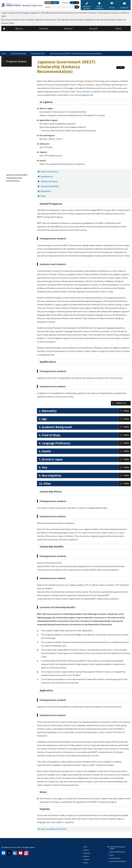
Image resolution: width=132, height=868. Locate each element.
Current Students (115, 858)
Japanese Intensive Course (62, 278)
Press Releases (93, 840)
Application (46, 191)
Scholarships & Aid (38, 53)
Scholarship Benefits (50, 186)
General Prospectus (49, 172)
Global (86, 863)
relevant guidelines (82, 95)
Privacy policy (41, 840)
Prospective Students (18, 53)
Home (3, 53)
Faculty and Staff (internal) (118, 861)
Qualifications (47, 176)
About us (15, 840)
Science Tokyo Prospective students (117, 848)
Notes (43, 196)
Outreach (87, 859)
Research (86, 856)
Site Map (67, 840)
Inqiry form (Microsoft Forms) (54, 829)
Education (87, 853)
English (55, 3)
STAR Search (116, 742)
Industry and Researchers (117, 852)
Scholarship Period (49, 181)
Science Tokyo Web (58, 20)
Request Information (119, 840)
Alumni (112, 855)
